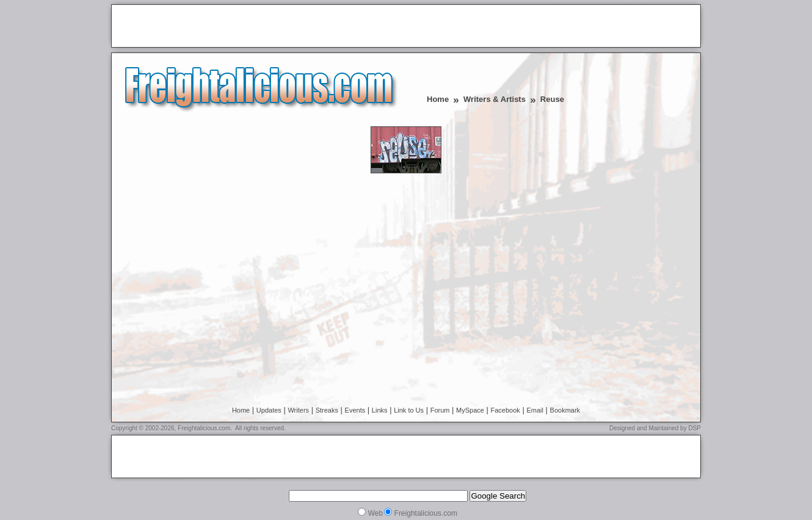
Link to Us (409, 410)
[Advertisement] (259, 27)
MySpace (470, 410)
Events (355, 410)
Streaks (327, 410)
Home (438, 99)
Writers (298, 410)
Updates (269, 410)
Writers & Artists (495, 99)
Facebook (506, 410)
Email (535, 410)
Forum (440, 410)
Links (380, 410)
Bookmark (565, 410)
